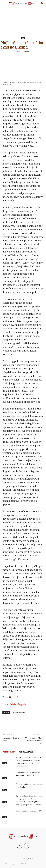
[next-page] (8, 823)
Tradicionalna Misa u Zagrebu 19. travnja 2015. (34, 741)
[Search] (43, 3)
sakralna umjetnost (18, 712)
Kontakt (23, 858)
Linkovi (31, 858)
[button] (10, 3)
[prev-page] (4, 823)
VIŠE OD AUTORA (26, 752)
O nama (16, 858)
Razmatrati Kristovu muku (11, 739)
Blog (23, 38)
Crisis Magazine (19, 704)
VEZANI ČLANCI (9, 752)
